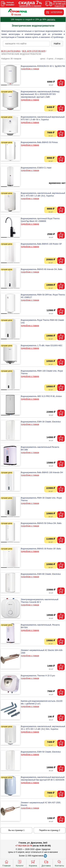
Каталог (20, 863)
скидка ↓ (61, 59)
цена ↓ (52, 59)
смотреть (51, 19)
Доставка (46, 863)
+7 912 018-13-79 (24, 846)
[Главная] (17, 11)
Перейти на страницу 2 (50, 830)
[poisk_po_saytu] (26, 44)
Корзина (33, 863)
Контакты (59, 863)
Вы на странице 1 (16, 830)
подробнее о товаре (30, 69)
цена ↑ (43, 59)
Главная (6, 863)
